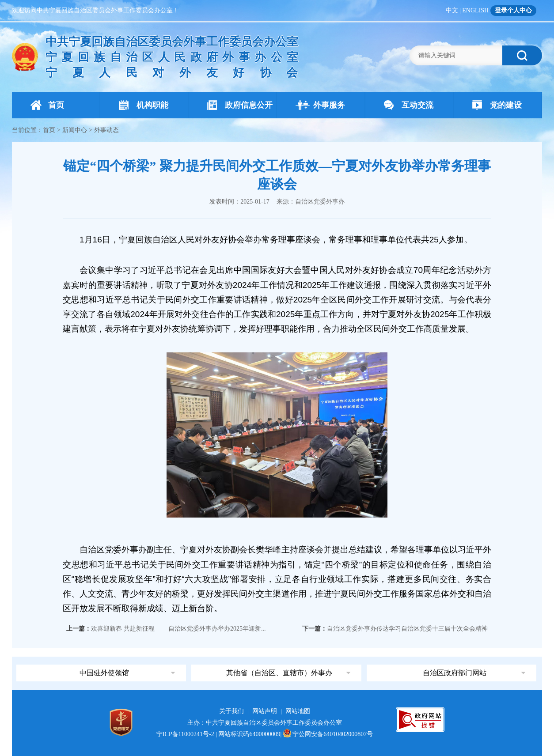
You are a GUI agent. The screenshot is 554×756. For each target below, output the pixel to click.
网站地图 (298, 711)
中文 (452, 10)
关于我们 (231, 711)
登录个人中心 (513, 10)
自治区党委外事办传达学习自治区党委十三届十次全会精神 (407, 629)
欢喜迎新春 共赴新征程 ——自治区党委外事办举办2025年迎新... (178, 629)
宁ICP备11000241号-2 (185, 734)
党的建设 (497, 105)
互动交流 (409, 105)
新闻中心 (75, 130)
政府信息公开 (240, 105)
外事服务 (320, 105)
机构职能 (144, 105)
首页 (47, 105)
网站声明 (265, 711)
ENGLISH (475, 10)
